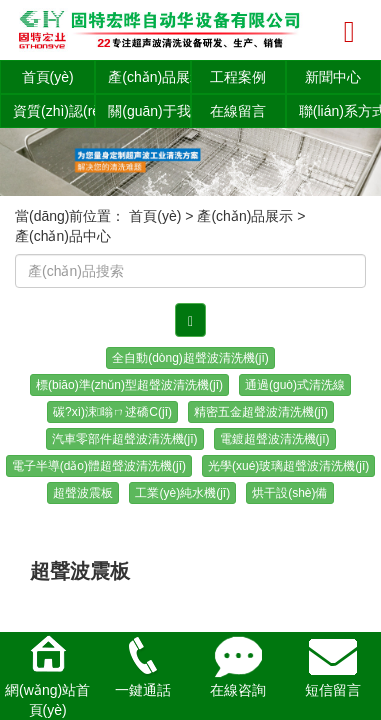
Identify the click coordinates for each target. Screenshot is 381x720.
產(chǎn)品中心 (63, 236)
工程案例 (238, 77)
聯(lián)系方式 (340, 111)
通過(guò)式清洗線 (295, 385)
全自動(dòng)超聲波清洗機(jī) (190, 358)
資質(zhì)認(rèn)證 (54, 111)
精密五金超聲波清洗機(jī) (261, 412)
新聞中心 (333, 77)
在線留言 (238, 111)
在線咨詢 (238, 665)
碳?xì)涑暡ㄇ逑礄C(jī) (112, 412)
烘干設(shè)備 (289, 493)
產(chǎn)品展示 (149, 77)
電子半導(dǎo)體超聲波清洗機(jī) (99, 466)
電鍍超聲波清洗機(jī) (275, 439)
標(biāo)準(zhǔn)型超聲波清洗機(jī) (129, 385)
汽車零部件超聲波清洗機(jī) (125, 439)
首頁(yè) (48, 77)
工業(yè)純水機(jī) (182, 493)
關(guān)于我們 (149, 111)
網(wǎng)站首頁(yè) (47, 675)
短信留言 (333, 665)
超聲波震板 (83, 493)
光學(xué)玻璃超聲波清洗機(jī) (288, 466)
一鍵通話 (143, 665)
